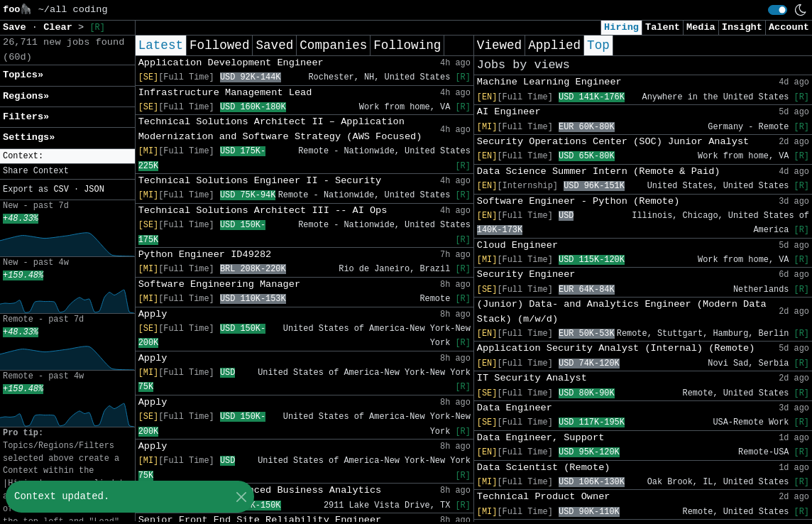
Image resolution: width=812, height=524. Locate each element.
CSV (61, 190)
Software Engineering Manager (219, 284)
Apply (153, 314)
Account (789, 27)
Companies (333, 45)
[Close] (241, 497)
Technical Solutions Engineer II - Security (260, 181)
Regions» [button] (26, 96)
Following (407, 45)
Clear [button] (61, 27)
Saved (274, 45)
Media (701, 27)
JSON (94, 190)
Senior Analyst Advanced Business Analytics (260, 490)
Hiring (621, 27)
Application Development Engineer (231, 63)
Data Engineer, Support (541, 438)
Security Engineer (526, 274)
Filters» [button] (26, 117)
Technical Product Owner (544, 497)
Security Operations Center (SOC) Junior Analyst (613, 142)
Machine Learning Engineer (549, 82)
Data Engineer (515, 408)
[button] (67, 157)
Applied (554, 45)
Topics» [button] (23, 75)
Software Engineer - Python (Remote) (578, 201)
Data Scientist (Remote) (544, 468)
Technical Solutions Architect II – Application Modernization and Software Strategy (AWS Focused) (280, 129)
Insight (742, 27)
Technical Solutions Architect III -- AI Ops (263, 211)
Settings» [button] (29, 137)
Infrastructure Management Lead (225, 93)
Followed (219, 45)
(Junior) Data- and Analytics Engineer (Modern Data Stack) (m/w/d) (622, 311)
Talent (663, 27)
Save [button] (17, 27)
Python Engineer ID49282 (205, 255)
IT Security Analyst (532, 378)
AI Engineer (509, 112)
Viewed (499, 45)
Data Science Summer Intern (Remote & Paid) (599, 171)
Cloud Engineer (517, 245)
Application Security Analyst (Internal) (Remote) (616, 348)
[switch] (778, 10)
